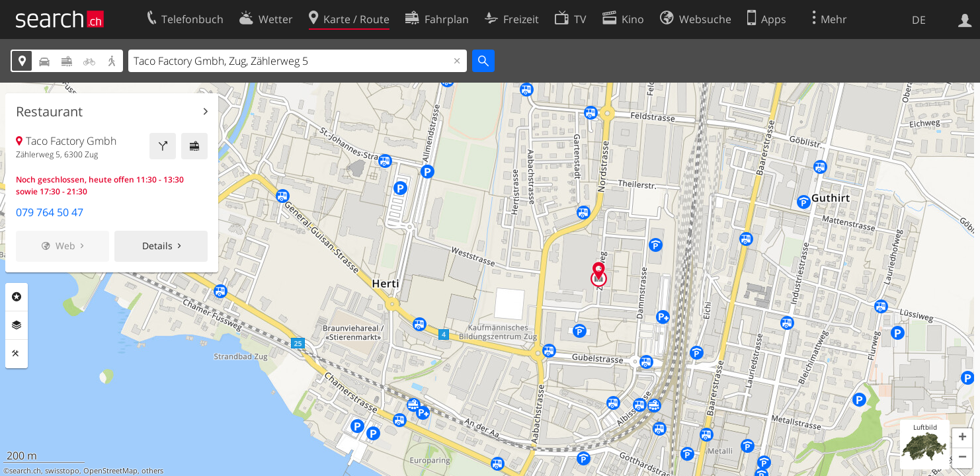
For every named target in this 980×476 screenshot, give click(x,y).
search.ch (25, 471)
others (152, 471)
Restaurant (49, 112)
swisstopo (62, 471)
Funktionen (17, 354)
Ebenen (17, 325)
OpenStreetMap (110, 471)
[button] (962, 438)
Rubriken (17, 297)
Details (157, 246)
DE (919, 20)
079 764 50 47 (50, 212)
